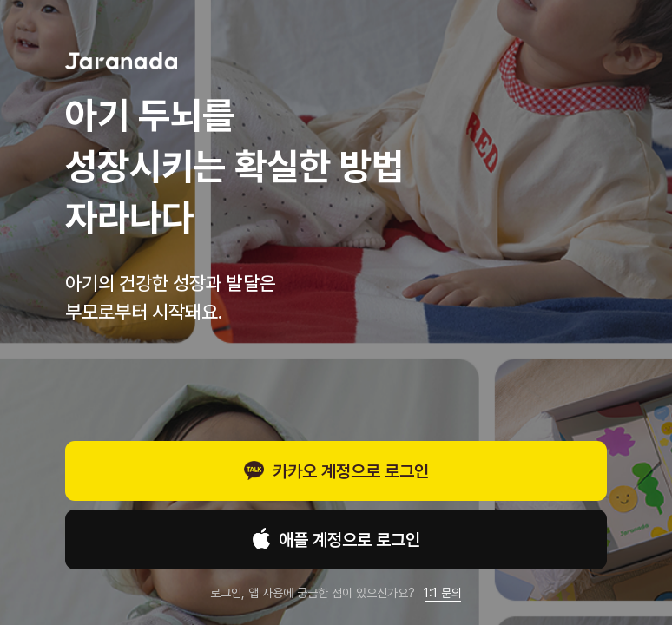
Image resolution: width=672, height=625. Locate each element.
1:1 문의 (443, 593)
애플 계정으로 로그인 (336, 541)
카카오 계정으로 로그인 (336, 474)
